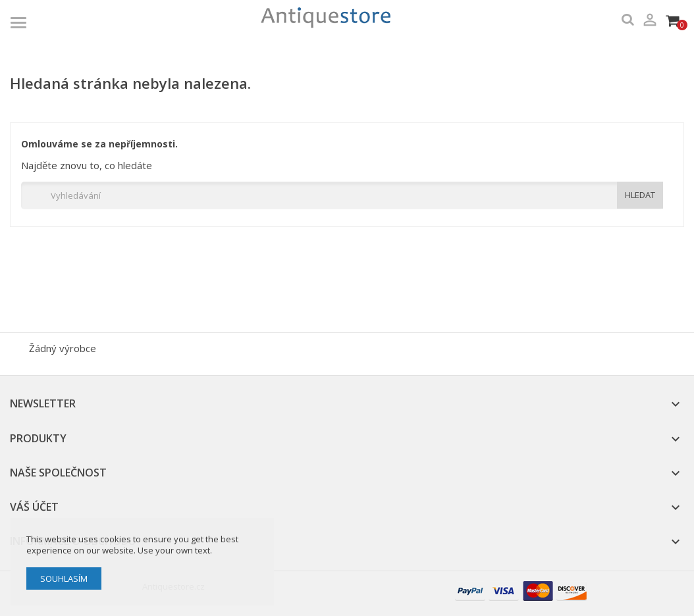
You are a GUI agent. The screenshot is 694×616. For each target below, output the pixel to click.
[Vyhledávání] (342, 195)
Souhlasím (64, 578)
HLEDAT (640, 195)
